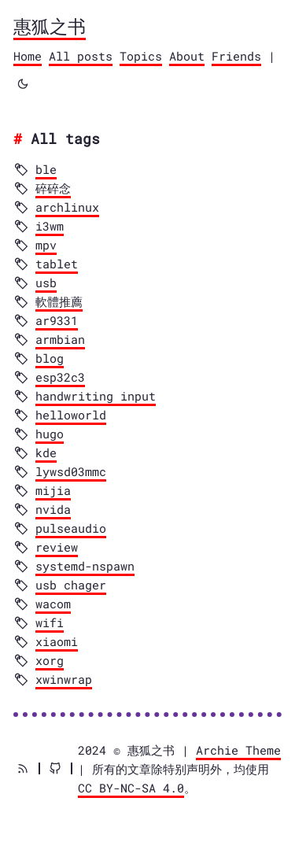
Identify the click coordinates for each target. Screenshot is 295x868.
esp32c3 (60, 377)
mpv (46, 245)
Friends (236, 56)
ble (46, 169)
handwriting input (96, 396)
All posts (81, 56)
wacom (53, 604)
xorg (50, 660)
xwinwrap (64, 679)
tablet (57, 264)
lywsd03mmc (71, 471)
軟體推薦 (59, 301)
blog (50, 358)
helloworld (71, 415)
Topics (141, 56)
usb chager (71, 585)
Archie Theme (238, 750)
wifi (50, 622)
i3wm (50, 226)
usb (46, 283)
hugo (50, 434)
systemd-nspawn (85, 566)
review (57, 547)
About (187, 56)
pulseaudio (71, 528)
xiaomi (57, 641)
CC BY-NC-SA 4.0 (131, 788)
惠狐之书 (50, 26)
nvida (53, 509)
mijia (53, 490)
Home (28, 56)
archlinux (67, 207)
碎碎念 (53, 188)
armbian (60, 339)
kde (46, 452)
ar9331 (57, 320)
